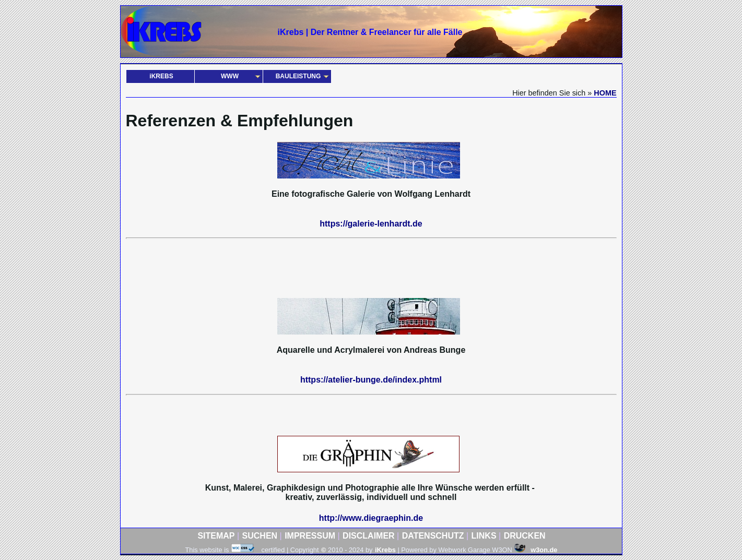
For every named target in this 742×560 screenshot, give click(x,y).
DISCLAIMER (369, 536)
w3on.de (536, 550)
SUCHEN (260, 536)
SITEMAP (216, 536)
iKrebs (385, 550)
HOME (605, 93)
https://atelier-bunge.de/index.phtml (371, 380)
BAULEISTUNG (298, 76)
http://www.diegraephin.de (371, 518)
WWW (230, 76)
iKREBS (161, 76)
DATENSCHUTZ (433, 536)
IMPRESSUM (310, 536)
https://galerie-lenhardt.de (371, 224)
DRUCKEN (525, 536)
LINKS (484, 536)
